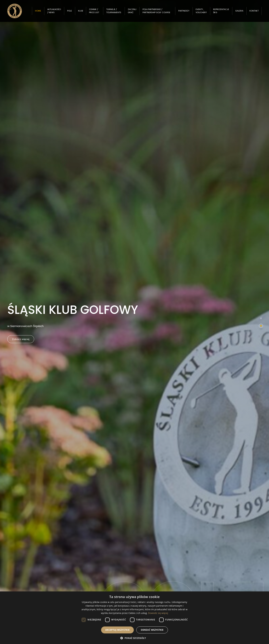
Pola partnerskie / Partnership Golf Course (155, 13)
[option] (134, 322)
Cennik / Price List (98, 13)
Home (42, 13)
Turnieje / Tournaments (116, 13)
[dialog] (134, 618)
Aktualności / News (58, 13)
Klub (84, 13)
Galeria (239, 13)
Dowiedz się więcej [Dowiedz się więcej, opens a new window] (158, 613)
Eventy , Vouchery (201, 13)
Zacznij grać (134, 13)
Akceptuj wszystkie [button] (117, 630)
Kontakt (254, 13)
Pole (73, 13)
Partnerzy (184, 13)
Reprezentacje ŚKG (221, 13)
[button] (134, 638)
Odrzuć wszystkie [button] (152, 630)
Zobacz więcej (23, 339)
